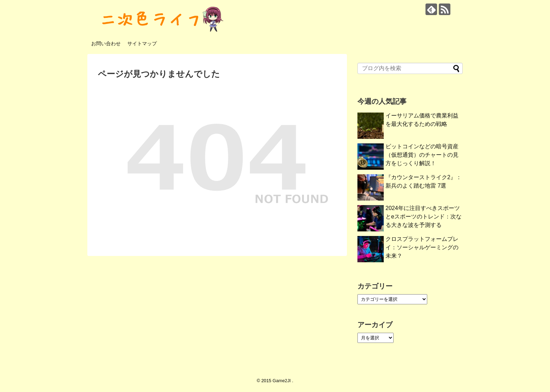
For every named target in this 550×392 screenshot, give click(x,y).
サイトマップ (142, 43)
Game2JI (282, 381)
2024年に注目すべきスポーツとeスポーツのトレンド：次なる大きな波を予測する (424, 217)
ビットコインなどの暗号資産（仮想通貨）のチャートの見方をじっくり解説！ (422, 155)
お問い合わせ (106, 43)
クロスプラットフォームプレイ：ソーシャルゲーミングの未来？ (422, 247)
